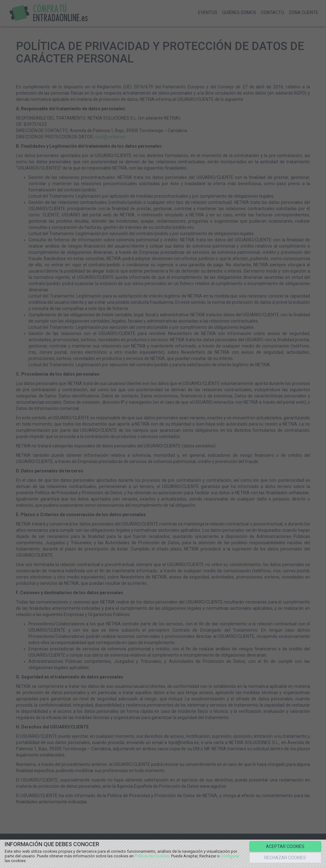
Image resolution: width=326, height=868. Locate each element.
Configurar (230, 856)
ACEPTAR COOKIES (285, 846)
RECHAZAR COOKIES (285, 858)
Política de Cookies (152, 856)
